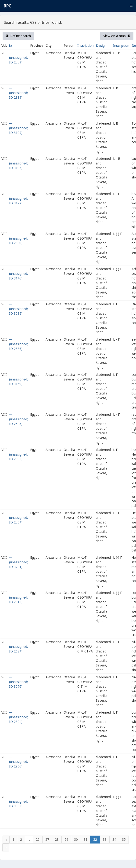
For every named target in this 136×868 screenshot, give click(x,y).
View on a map (117, 36)
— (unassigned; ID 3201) (18, 562)
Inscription (85, 46)
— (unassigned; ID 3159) (18, 379)
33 (105, 839)
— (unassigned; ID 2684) (18, 647)
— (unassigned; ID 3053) (18, 801)
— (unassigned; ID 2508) (18, 238)
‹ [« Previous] (6, 839)
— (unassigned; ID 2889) (18, 93)
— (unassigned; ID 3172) (18, 198)
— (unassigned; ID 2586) (18, 344)
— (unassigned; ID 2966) (18, 762)
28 (57, 839)
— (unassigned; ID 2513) (18, 597)
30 (76, 839)
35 (124, 839)
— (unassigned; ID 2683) (18, 454)
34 (114, 839)
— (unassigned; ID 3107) (18, 128)
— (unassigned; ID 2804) (18, 717)
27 (47, 839)
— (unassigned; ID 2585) (18, 419)
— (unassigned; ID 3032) (18, 309)
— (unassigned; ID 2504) (18, 518)
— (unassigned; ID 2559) (18, 58)
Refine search (18, 36)
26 (38, 839)
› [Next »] (6, 847)
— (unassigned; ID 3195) (18, 163)
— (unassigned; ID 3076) (18, 682)
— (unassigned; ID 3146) (18, 274)
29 (66, 839)
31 (86, 839)
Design (101, 46)
